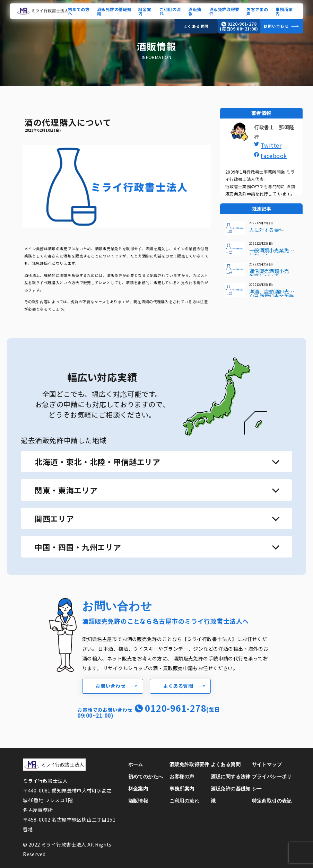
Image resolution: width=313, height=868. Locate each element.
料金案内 (145, 11)
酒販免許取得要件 (224, 11)
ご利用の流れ (170, 11)
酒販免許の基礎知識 (114, 11)
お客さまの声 (257, 11)
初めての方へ (79, 11)
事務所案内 (284, 11)
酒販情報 (195, 11)
